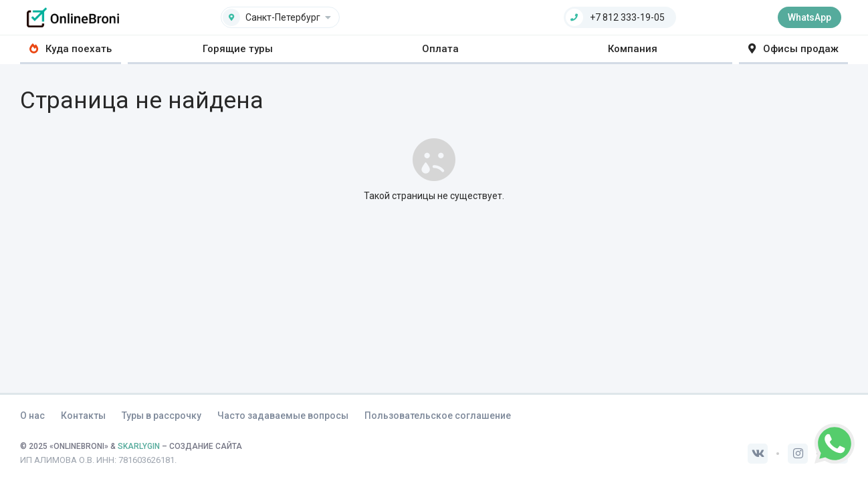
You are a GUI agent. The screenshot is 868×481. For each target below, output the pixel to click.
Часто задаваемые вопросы (283, 416)
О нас (32, 416)
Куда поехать (71, 49)
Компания (633, 49)
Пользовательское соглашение (438, 416)
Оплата (440, 49)
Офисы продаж (793, 49)
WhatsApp (809, 17)
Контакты (83, 416)
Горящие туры (238, 49)
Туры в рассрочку (161, 416)
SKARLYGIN (139, 446)
